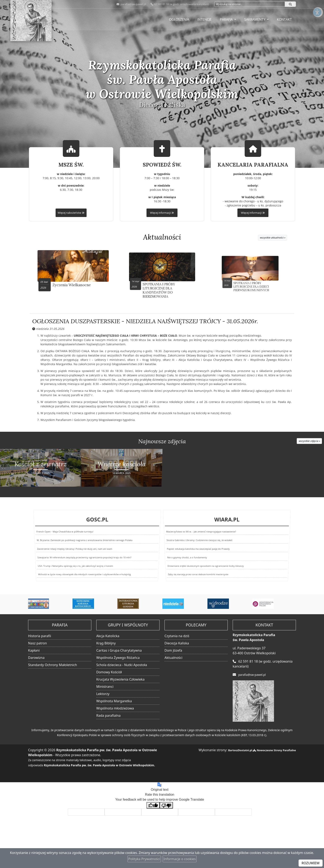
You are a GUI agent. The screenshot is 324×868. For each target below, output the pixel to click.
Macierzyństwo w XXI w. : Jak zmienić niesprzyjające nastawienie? (204, 535)
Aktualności (162, 237)
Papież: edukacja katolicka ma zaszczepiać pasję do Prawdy (198, 549)
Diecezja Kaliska (177, 643)
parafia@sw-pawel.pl (133, 4)
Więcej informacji (162, 213)
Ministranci (105, 687)
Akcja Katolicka (108, 636)
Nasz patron (38, 643)
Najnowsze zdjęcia (162, 442)
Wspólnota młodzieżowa (115, 708)
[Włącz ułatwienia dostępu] (317, 7)
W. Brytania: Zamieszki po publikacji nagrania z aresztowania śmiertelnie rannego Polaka (85, 542)
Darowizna (36, 658)
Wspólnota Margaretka (114, 701)
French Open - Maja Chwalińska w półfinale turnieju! (68, 535)
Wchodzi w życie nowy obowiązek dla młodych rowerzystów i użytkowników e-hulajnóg (81, 576)
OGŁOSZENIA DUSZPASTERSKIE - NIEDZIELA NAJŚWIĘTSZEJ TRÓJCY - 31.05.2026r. (145, 322)
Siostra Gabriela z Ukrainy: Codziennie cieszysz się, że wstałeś (200, 542)
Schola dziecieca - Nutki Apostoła (122, 665)
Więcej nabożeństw (71, 213)
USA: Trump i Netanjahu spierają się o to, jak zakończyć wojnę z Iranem (71, 566)
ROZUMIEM (311, 863)
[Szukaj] (290, 4)
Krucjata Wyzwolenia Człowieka (120, 680)
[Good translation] (153, 806)
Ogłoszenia (179, 19)
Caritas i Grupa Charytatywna (119, 651)
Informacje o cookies (180, 859)
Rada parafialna (108, 716)
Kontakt (284, 19)
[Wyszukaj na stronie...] (250, 4)
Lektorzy (103, 694)
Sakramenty (255, 19)
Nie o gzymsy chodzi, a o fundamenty (183, 557)
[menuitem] (179, 19)
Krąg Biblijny (106, 643)
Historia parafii (40, 636)
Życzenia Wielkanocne (73, 280)
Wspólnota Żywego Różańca (118, 658)
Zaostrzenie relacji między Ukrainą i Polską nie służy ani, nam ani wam (74, 549)
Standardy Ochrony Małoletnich (53, 665)
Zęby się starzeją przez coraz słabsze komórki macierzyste (190, 576)
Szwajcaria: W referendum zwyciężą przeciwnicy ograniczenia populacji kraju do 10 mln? (83, 557)
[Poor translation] (166, 806)
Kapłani (34, 651)
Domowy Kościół (109, 672)
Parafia (227, 19)
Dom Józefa (173, 651)
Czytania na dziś (177, 636)
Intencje (204, 19)
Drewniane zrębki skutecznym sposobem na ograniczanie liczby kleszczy (202, 566)
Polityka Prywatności (144, 859)
